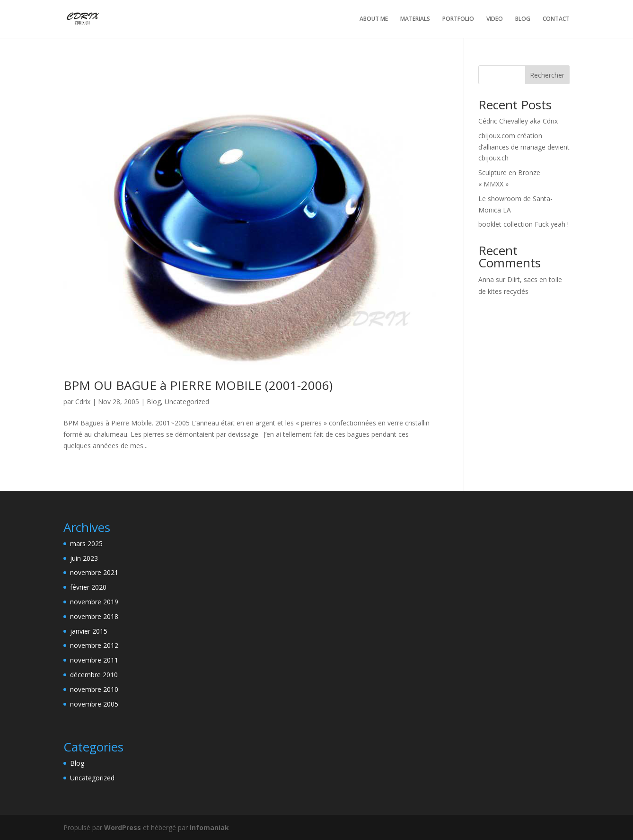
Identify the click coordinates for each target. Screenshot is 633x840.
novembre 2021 (94, 572)
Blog (154, 402)
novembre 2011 (94, 660)
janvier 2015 (89, 631)
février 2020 (88, 587)
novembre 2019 (94, 602)
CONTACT (556, 19)
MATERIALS (415, 19)
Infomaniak (209, 827)
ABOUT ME (374, 19)
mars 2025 (86, 544)
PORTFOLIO (458, 19)
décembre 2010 (94, 675)
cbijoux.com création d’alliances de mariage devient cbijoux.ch (524, 147)
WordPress (123, 827)
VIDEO (495, 19)
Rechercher (547, 75)
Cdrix (83, 402)
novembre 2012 (94, 645)
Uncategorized (187, 402)
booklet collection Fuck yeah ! (523, 224)
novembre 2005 (94, 704)
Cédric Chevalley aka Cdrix (518, 121)
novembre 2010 (94, 689)
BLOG (523, 19)
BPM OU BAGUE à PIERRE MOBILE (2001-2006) (198, 385)
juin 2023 (84, 558)
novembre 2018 (94, 616)
